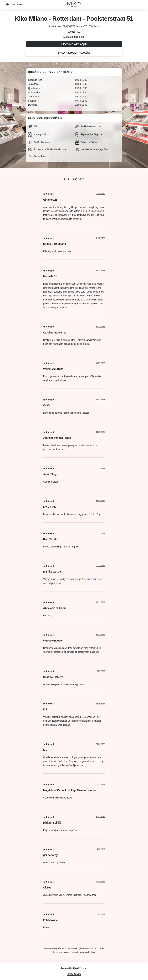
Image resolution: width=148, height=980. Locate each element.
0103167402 (74, 32)
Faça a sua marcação (74, 53)
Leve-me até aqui (74, 44)
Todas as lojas (74, 974)
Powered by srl (74, 968)
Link (93, 952)
